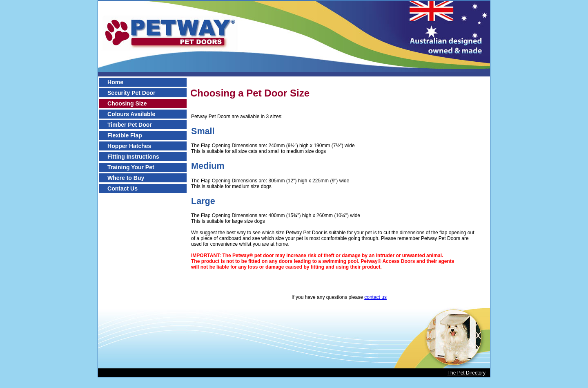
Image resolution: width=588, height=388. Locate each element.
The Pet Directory (467, 373)
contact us (375, 297)
